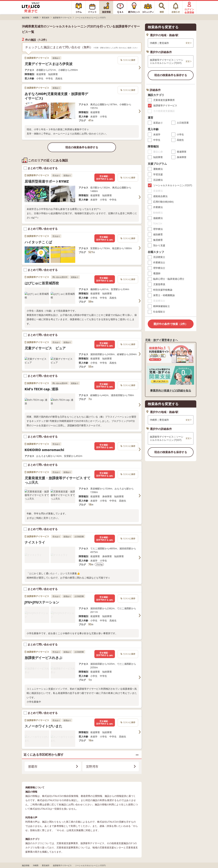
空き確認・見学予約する (104, 178)
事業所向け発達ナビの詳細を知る (171, 390)
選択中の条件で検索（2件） (171, 324)
